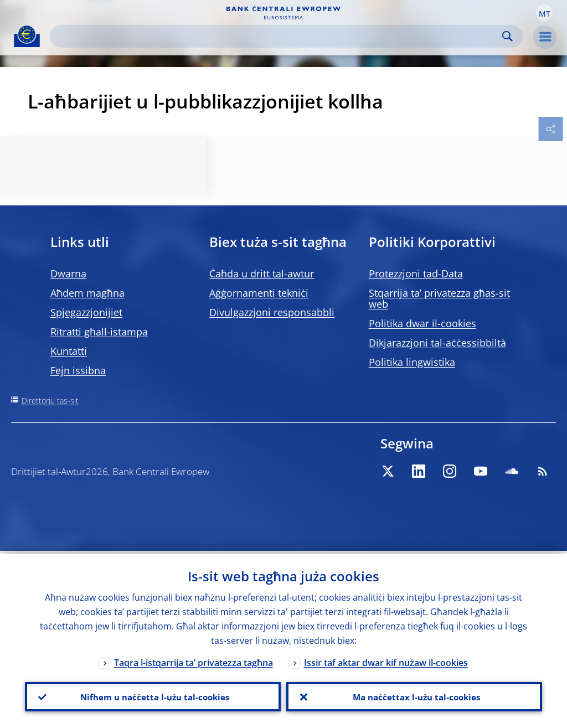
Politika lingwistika (412, 362)
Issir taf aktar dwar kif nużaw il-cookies (386, 660)
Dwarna (68, 273)
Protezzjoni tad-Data (416, 273)
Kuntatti (69, 351)
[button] (544, 13)
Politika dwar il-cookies (422, 323)
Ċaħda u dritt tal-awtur (262, 273)
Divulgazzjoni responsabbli (272, 312)
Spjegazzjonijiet (86, 312)
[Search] (277, 36)
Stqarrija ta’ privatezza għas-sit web (439, 298)
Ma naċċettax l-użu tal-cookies (414, 695)
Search (507, 36)
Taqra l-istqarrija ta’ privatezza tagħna (194, 660)
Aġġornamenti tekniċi (259, 293)
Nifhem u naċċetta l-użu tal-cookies (153, 695)
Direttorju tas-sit (50, 401)
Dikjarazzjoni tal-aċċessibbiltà (437, 343)
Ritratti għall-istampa (99, 332)
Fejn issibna (78, 370)
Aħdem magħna (87, 293)
